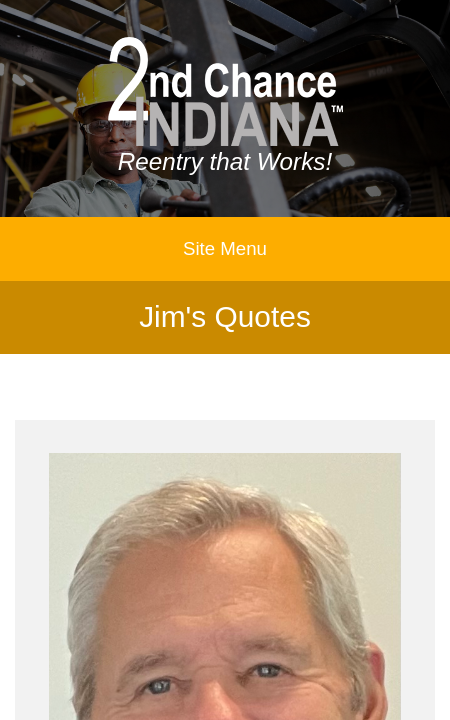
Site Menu (225, 248)
